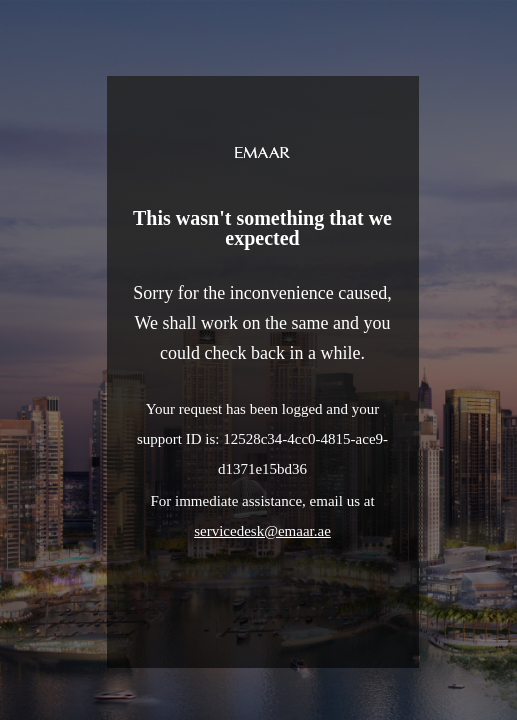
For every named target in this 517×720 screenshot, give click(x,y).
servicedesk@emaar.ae (262, 531)
